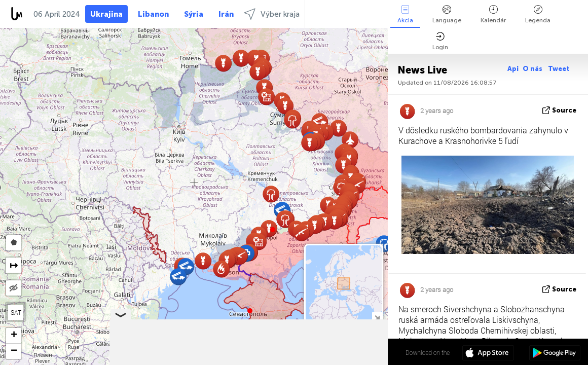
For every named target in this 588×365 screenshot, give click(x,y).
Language (447, 14)
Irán (226, 14)
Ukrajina (106, 14)
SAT (16, 312)
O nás (533, 69)
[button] (273, 230)
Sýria (194, 14)
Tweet (559, 69)
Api (513, 69)
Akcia (405, 14)
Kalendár (493, 14)
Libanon (153, 14)
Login (440, 41)
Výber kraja (272, 14)
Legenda (538, 14)
